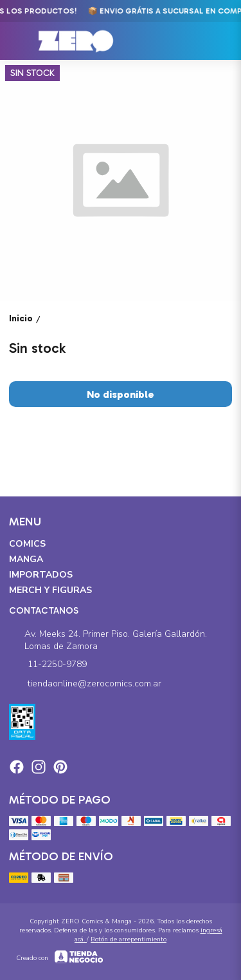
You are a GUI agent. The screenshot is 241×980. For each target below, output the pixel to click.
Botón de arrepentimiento (129, 939)
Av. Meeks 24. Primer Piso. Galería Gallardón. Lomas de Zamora (108, 640)
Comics (27, 544)
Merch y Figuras (50, 590)
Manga (26, 559)
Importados (41, 575)
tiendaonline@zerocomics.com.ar (85, 684)
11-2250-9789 (48, 664)
